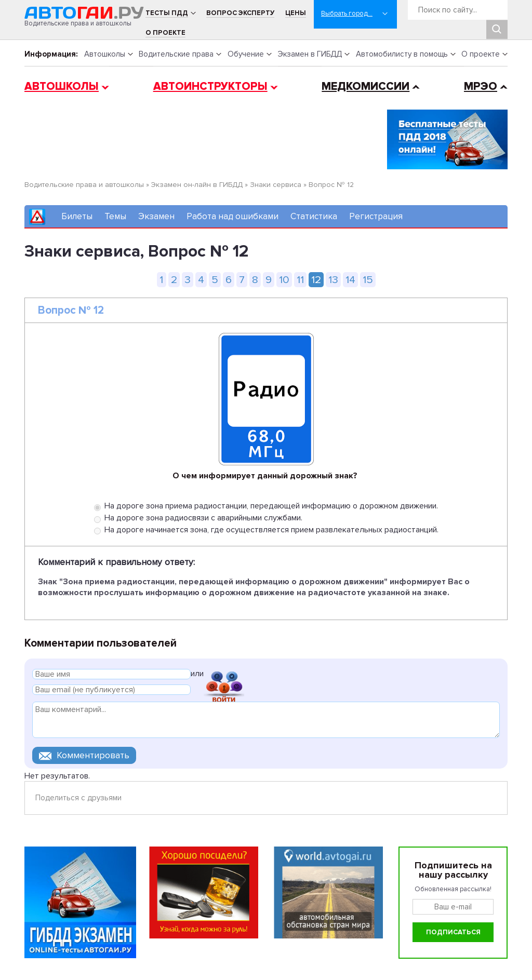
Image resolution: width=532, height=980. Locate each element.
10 (284, 280)
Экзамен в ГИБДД (310, 54)
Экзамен (156, 216)
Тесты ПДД (167, 13)
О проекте (165, 33)
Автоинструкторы (210, 86)
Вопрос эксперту (240, 13)
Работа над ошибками (232, 216)
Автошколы (105, 54)
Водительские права (176, 54)
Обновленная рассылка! (453, 889)
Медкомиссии (365, 86)
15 (368, 280)
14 (350, 280)
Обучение (246, 54)
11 (300, 280)
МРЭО (481, 86)
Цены (296, 13)
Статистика (314, 216)
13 (333, 280)
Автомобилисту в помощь (402, 54)
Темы (115, 216)
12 (316, 280)
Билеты (77, 216)
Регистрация (376, 216)
